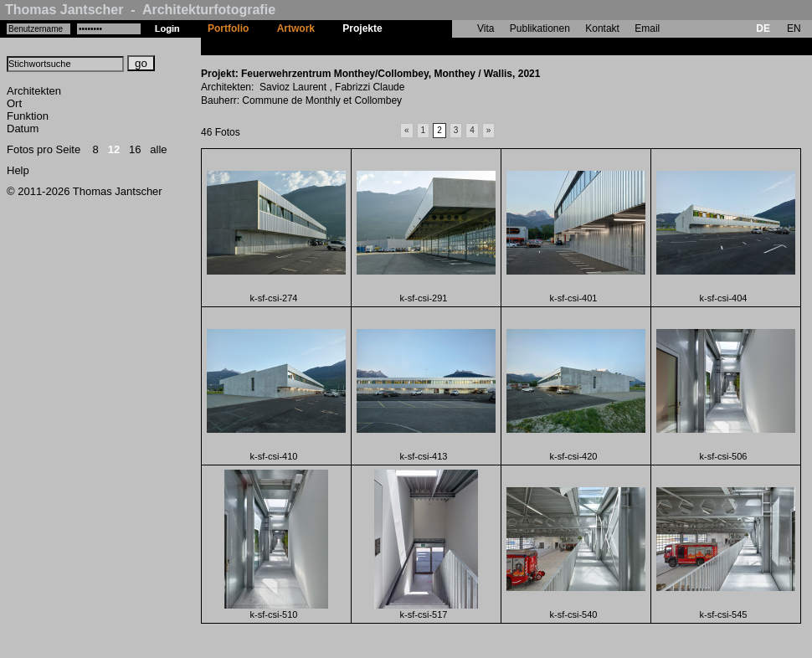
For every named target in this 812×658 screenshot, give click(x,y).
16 (135, 149)
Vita (486, 28)
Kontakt (602, 28)
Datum (23, 129)
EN (794, 28)
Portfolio (228, 28)
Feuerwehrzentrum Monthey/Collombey (490, 46)
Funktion (28, 116)
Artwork (296, 28)
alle (158, 149)
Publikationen (540, 28)
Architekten (34, 91)
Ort (14, 103)
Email (647, 28)
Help (18, 170)
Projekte (362, 28)
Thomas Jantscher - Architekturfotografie (140, 10)
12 (114, 149)
